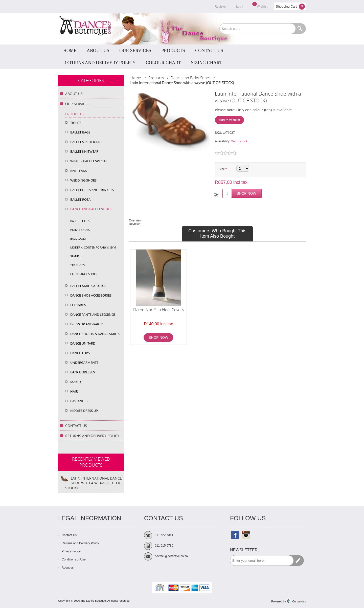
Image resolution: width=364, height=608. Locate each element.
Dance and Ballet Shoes (91, 209)
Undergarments (84, 363)
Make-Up (77, 382)
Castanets (79, 401)
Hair (74, 391)
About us (68, 568)
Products (74, 114)
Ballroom (78, 239)
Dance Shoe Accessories (91, 295)
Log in (240, 7)
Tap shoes (77, 265)
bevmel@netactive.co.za (171, 556)
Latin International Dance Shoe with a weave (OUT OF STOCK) (94, 483)
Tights (76, 123)
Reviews (135, 224)
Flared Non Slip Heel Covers (158, 310)
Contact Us (76, 426)
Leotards (78, 305)
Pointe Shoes (80, 230)
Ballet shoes (80, 221)
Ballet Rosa (80, 199)
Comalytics (297, 601)
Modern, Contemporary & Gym (93, 247)
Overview (135, 220)
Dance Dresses (83, 372)
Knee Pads (79, 171)
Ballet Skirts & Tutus (88, 286)
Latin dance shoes (84, 274)
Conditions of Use (74, 559)
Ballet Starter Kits (86, 142)
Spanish (76, 256)
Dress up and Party (86, 324)
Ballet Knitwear (84, 151)
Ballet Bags (80, 132)
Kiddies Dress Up (84, 411)
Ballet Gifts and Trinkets (92, 190)
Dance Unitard (83, 343)
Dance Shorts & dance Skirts (95, 334)
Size (222, 169)
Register (220, 7)
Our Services (77, 104)
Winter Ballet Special (89, 161)
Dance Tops (80, 353)
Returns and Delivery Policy (92, 436)
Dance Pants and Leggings (93, 314)
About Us (74, 94)
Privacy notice (71, 551)
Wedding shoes (83, 180)
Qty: (217, 195)
